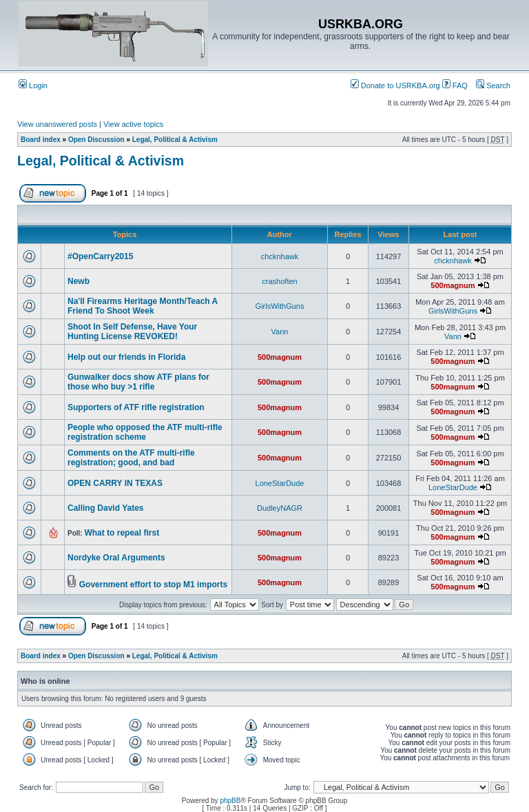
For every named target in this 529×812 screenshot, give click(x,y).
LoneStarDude (280, 483)
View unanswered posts (57, 124)
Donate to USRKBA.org (395, 85)
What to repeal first (122, 533)
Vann (280, 332)
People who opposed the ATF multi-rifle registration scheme (145, 432)
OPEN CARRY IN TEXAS (115, 483)
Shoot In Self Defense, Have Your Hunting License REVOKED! (132, 332)
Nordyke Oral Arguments (116, 558)
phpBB (230, 801)
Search (493, 85)
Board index (41, 140)
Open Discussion (96, 140)
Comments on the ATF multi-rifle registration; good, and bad (131, 458)
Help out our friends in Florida (126, 357)
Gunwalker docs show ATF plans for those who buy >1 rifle (138, 382)
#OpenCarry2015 (100, 256)
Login (33, 85)
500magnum (453, 285)
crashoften (279, 281)
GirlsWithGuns (280, 306)
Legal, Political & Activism (175, 140)
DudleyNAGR (280, 508)
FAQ (455, 85)
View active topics (133, 124)
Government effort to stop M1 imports (153, 585)
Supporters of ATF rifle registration (136, 407)
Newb (79, 281)
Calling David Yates (106, 508)
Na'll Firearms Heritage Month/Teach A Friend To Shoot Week (143, 306)
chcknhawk (280, 256)
